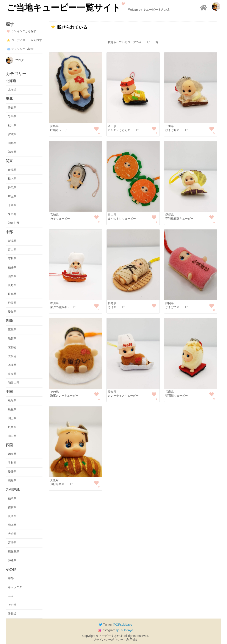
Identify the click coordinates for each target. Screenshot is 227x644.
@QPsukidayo (122, 625)
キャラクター (16, 587)
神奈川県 (14, 223)
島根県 (12, 409)
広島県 (12, 427)
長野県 (12, 285)
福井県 (12, 267)
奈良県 (12, 374)
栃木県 (12, 179)
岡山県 (12, 418)
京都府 (12, 347)
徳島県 (12, 454)
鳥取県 (12, 401)
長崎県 (12, 516)
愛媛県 (12, 472)
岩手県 (12, 116)
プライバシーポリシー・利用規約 (116, 640)
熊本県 (12, 525)
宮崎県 (12, 543)
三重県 (12, 330)
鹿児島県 (14, 551)
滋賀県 (12, 338)
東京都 (12, 214)
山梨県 (12, 276)
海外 (11, 578)
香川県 (12, 463)
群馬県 (12, 188)
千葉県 (12, 205)
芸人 (11, 596)
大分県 (12, 534)
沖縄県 (12, 560)
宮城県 (12, 134)
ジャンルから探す (22, 49)
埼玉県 (12, 196)
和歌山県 (14, 383)
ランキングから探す (24, 31)
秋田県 (12, 125)
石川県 (12, 259)
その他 (12, 605)
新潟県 (12, 241)
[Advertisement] (133, 532)
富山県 (12, 250)
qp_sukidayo (124, 630)
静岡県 (12, 303)
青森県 (12, 108)
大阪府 (12, 356)
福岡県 (12, 498)
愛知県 (12, 312)
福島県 (12, 152)
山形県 (12, 143)
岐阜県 (12, 294)
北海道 (12, 90)
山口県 (12, 436)
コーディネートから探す (27, 40)
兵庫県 (12, 365)
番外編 (12, 614)
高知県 (12, 480)
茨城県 (12, 170)
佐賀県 (12, 507)
